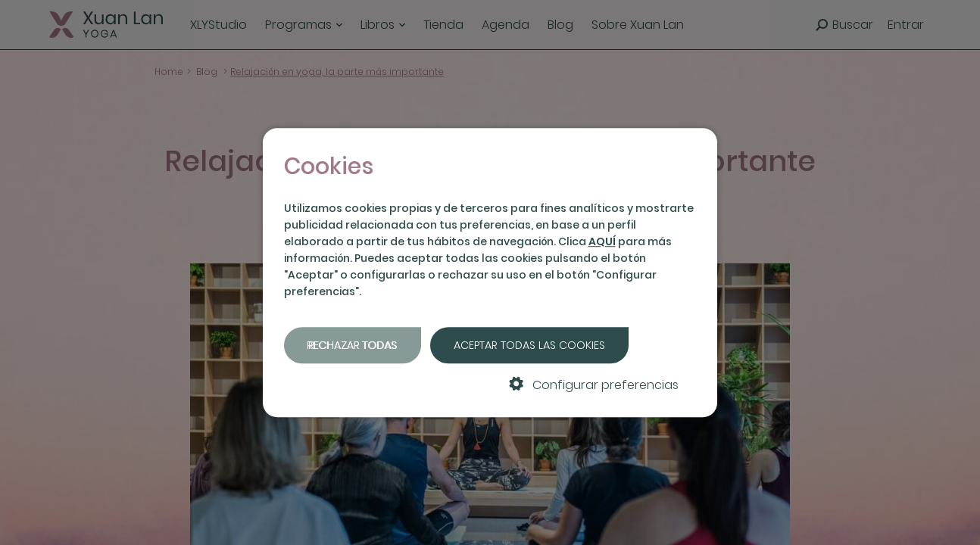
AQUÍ (602, 241)
